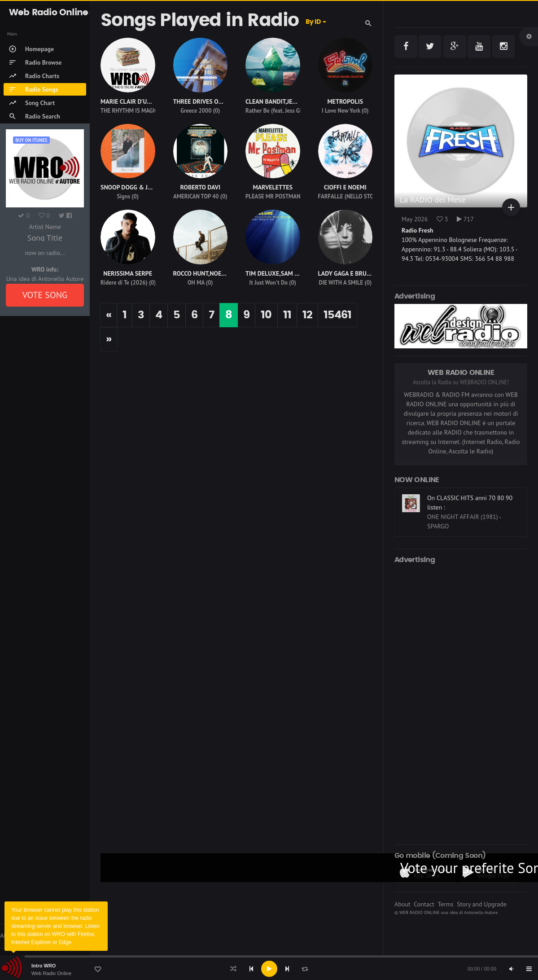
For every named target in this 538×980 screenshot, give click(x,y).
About (402, 904)
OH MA (196, 283)
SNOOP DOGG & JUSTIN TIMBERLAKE (151, 187)
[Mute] (511, 969)
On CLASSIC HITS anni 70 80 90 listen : (470, 503)
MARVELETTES (273, 187)
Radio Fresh (417, 230)
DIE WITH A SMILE (341, 283)
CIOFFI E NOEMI (345, 187)
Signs (124, 196)
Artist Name (45, 227)
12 (307, 315)
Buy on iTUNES (31, 140)
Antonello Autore (481, 912)
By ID (313, 22)
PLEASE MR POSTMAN (273, 196)
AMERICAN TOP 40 (196, 196)
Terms (445, 904)
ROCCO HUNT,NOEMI (201, 273)
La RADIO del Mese (433, 200)
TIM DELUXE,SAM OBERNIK (282, 273)
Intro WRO (44, 966)
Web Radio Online (51, 973)
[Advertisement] (461, 703)
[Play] (269, 969)
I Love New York (341, 111)
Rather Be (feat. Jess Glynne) (280, 111)
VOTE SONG (45, 295)
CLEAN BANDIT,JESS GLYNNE (284, 101)
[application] (269, 969)
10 (266, 315)
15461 (337, 315)
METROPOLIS (345, 101)
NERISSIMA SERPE (128, 273)
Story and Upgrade (482, 904)
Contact (424, 904)
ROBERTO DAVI (200, 187)
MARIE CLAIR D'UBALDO (133, 101)
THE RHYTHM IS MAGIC (129, 111)
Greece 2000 (196, 111)
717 (465, 219)
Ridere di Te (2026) (124, 283)
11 (287, 315)
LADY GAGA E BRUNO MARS (355, 273)
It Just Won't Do (269, 283)
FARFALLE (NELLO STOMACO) (354, 196)
